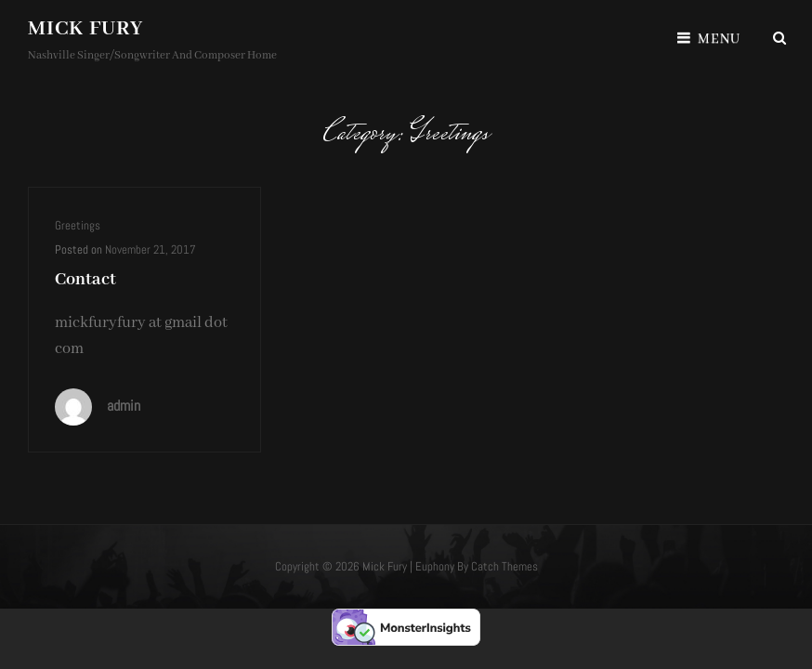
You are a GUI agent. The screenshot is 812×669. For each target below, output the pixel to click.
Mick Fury (85, 29)
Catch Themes (504, 566)
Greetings (78, 225)
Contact (85, 280)
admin (124, 406)
